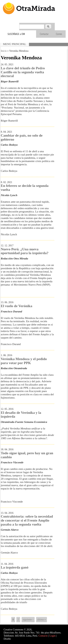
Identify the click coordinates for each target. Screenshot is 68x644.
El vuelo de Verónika (17, 306)
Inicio (4, 51)
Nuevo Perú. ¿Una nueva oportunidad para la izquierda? (25, 251)
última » (42, 620)
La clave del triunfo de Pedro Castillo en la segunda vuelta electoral (23, 72)
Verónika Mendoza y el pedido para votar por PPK (24, 361)
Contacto (43, 636)
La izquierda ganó (15, 567)
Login (52, 636)
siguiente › (28, 620)
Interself (16, 639)
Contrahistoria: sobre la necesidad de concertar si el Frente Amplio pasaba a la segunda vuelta (27, 520)
